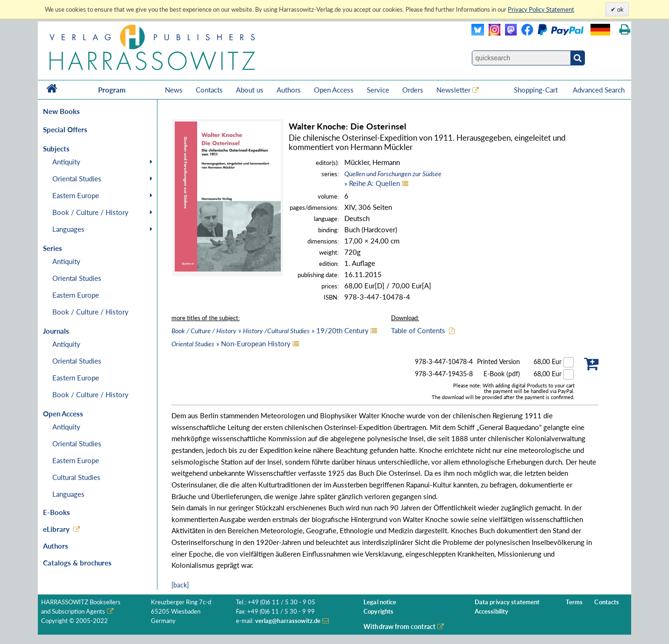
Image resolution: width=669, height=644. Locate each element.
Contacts (209, 90)
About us (250, 90)
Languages (68, 229)
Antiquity (66, 162)
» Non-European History (231, 343)
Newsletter (453, 90)
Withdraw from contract (399, 626)
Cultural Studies (76, 477)
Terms (574, 602)
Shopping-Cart (537, 90)
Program (112, 90)
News (174, 90)
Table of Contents (418, 330)
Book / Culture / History (90, 212)
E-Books (57, 512)
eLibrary (56, 529)
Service (378, 90)
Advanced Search (599, 90)
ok (620, 9)
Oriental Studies (77, 179)
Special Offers (65, 129)
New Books (61, 111)
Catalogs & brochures (77, 563)
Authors (289, 90)
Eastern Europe (76, 195)
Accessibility (492, 612)
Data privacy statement (507, 602)
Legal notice (380, 602)
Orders (413, 90)
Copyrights (378, 612)
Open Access (334, 90)
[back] (180, 585)
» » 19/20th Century (270, 330)
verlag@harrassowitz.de (288, 621)
